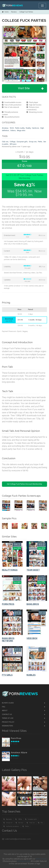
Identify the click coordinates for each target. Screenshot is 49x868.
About (5, 710)
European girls (22, 142)
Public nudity (20, 128)
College (13, 142)
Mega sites (21, 130)
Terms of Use (8, 718)
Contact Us (7, 714)
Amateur (5, 128)
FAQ (4, 707)
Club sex (5, 142)
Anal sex (31, 823)
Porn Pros (16, 738)
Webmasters (8, 726)
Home (5, 12)
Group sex (33, 142)
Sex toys (20, 823)
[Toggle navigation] (42, 6)
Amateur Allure (19, 753)
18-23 (12, 128)
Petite (40, 142)
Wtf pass (13, 144)
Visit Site (31, 88)
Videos (13, 130)
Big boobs (8, 819)
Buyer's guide (8, 703)
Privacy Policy (8, 722)
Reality (28, 128)
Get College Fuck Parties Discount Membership (24, 484)
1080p (19, 819)
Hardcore (35, 128)
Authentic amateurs (11, 826)
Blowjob (15, 758)
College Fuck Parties (26, 12)
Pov (40, 823)
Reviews (14, 12)
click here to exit (23, 861)
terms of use (41, 859)
